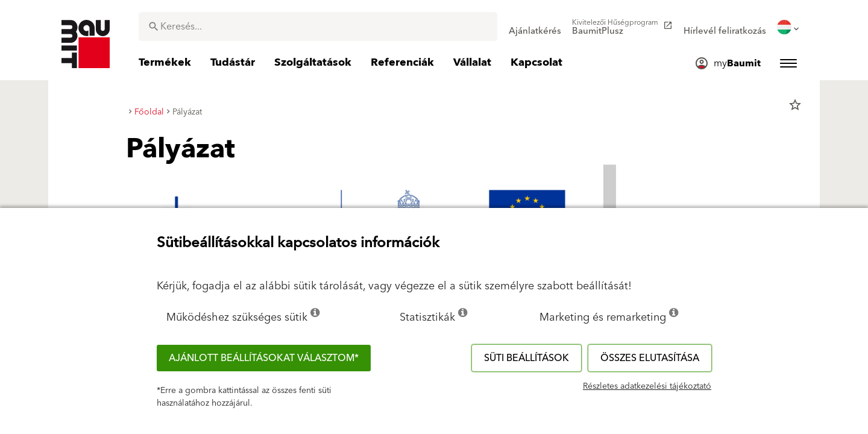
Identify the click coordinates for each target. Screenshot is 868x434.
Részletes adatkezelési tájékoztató (647, 386)
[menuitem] (535, 27)
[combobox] (318, 27)
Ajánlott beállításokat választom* (264, 358)
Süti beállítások (527, 358)
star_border (795, 105)
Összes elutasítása (650, 358)
